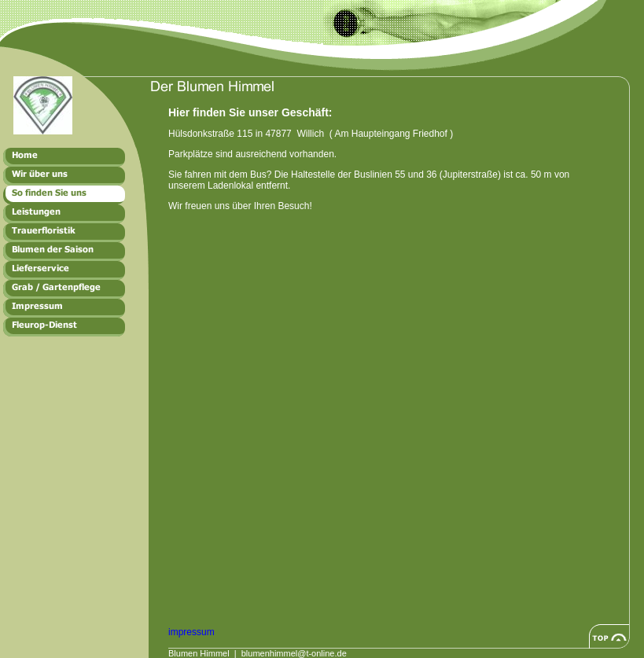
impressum (191, 632)
